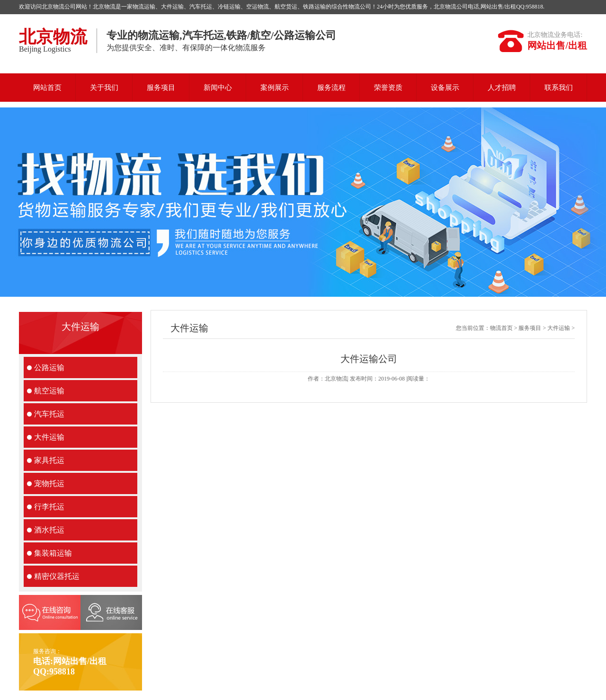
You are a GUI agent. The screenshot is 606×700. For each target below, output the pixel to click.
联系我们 (559, 88)
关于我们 (104, 88)
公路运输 (49, 368)
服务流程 (331, 88)
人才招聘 (502, 88)
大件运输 (49, 437)
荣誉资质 (388, 88)
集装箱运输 (53, 553)
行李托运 (49, 507)
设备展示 (445, 88)
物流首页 (501, 328)
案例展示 (275, 88)
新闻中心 (218, 88)
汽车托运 (49, 414)
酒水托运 (49, 530)
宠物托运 (49, 483)
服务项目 (161, 88)
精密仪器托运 (57, 576)
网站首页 (47, 88)
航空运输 (49, 391)
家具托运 (49, 460)
